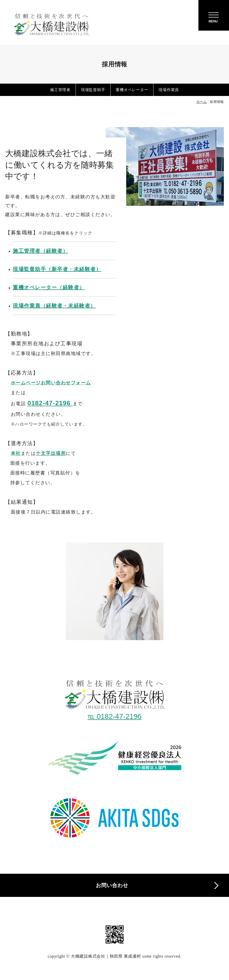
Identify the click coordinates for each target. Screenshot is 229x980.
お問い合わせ (112, 885)
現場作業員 (169, 90)
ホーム (202, 102)
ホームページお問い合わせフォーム (51, 383)
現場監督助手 (93, 90)
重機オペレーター (132, 90)
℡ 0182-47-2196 (114, 716)
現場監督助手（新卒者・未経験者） (57, 269)
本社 (16, 453)
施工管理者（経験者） (40, 251)
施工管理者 (60, 90)
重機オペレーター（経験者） (49, 287)
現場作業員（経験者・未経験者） (54, 306)
